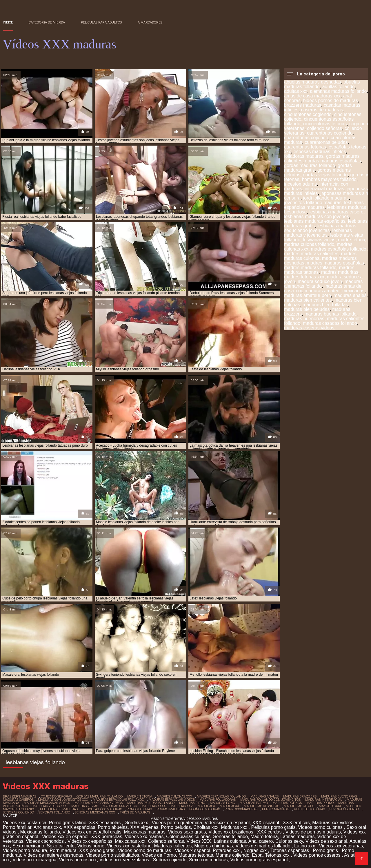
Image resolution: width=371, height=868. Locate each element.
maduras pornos (287, 803)
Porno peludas (176, 827)
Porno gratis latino (68, 823)
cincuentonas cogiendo (308, 114)
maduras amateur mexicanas (334, 291)
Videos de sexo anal (326, 841)
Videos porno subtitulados (112, 855)
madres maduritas (340, 272)
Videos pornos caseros (318, 855)
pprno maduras (276, 809)
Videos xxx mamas (144, 837)
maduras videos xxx (50, 806)
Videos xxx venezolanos (125, 860)
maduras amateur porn (308, 295)
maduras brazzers (300, 796)
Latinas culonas (230, 841)
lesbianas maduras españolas (315, 221)
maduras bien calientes (308, 300)
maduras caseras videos (309, 328)
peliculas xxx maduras (102, 809)
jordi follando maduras (326, 198)
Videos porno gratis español (260, 860)
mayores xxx (330, 806)
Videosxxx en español (227, 823)
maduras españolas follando (118, 800)
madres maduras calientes (311, 254)
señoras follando (54, 812)
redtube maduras (309, 809)
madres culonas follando (309, 244)
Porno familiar (17, 827)
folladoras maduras (304, 156)
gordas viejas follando (325, 175)
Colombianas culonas (188, 837)
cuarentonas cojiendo (306, 138)
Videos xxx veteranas (341, 846)
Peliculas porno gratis (273, 827)
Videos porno (91, 846)
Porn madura (63, 850)
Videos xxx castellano (129, 846)
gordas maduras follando (310, 165)
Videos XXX (199, 841)
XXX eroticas (296, 823)
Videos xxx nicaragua (34, 860)
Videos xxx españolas (90, 841)
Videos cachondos (45, 841)
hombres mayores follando (329, 179)
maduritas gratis (299, 806)
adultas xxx (296, 91)
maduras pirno (192, 803)
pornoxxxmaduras (241, 809)
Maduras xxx (235, 827)
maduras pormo (254, 803)
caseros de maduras (322, 110)
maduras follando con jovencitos (270, 800)
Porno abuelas (113, 827)
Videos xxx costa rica (25, 823)
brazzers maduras (303, 105)
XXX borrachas (107, 837)
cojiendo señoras (324, 128)
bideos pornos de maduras (331, 100)
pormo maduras (171, 809)
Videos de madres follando (264, 846)
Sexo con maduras (208, 860)
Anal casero (261, 841)
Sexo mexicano (28, 846)
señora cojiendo (344, 809)
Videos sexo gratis (187, 832)
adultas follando (339, 87)
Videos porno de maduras (145, 850)
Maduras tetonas (196, 855)
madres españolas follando (338, 249)
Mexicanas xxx (130, 841)
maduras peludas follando (151, 803)
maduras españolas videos (172, 800)
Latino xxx (305, 846)
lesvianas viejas (319, 240)
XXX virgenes (144, 827)
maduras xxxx (154, 806)
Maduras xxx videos (333, 823)
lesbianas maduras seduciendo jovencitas (320, 228)
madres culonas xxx (174, 796)
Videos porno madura (25, 850)
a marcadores (150, 22)
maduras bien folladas (325, 305)
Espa (257, 855)
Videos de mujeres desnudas (53, 855)
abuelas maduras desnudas (313, 82)
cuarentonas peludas (326, 142)
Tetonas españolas (290, 850)
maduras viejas (85, 806)
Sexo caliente (61, 846)
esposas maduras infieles (320, 152)
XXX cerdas (270, 832)
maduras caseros (18, 800)
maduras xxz (182, 806)
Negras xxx (256, 850)
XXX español (266, 823)
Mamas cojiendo (233, 855)
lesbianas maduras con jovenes (317, 216)
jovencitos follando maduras (313, 203)
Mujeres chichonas (213, 846)
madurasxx (229, 806)
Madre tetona (264, 837)
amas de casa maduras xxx (312, 96)
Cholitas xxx (206, 827)
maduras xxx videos (120, 806)
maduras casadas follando (330, 323)
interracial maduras (324, 189)
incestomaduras (300, 184)
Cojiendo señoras (166, 841)
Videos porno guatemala (177, 823)
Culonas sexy (289, 841)
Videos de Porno (159, 855)
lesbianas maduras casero (336, 212)
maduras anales (350, 295)
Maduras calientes (173, 846)
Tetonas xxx (278, 855)
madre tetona (352, 240)
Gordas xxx (137, 823)
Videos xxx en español (65, 837)
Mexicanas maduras (145, 832)
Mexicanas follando (40, 832)
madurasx (206, 806)
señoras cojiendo (18, 812)
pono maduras (139, 809)
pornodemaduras (205, 809)
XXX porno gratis (97, 850)
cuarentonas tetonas (305, 147)
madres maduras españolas (335, 263)
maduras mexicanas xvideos (99, 803)
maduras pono (222, 803)
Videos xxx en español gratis (92, 832)
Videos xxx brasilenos (231, 832)
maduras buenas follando (330, 314)
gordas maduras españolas (333, 161)
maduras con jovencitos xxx (63, 800)
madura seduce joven (320, 281)
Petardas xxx (227, 850)
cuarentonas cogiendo (330, 133)
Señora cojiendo (170, 860)
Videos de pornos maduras (313, 832)
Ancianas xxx (47, 827)
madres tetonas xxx (304, 277)
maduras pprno (320, 803)
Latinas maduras (297, 837)
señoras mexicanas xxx (95, 812)
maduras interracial (324, 800)
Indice (8, 22)
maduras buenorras (304, 319)
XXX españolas (106, 823)
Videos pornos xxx (78, 860)
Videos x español (193, 850)
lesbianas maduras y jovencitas (318, 233)
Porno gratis (326, 850)
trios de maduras (135, 812)
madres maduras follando (310, 268)
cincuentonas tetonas (325, 124)
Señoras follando (230, 837)
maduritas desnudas (261, 806)
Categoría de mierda (47, 22)
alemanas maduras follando (338, 91)
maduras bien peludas (307, 309)
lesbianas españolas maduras (324, 205)
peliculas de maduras (59, 809)
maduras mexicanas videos (47, 803)
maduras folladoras (218, 800)
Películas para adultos (101, 22)
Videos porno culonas (321, 827)
